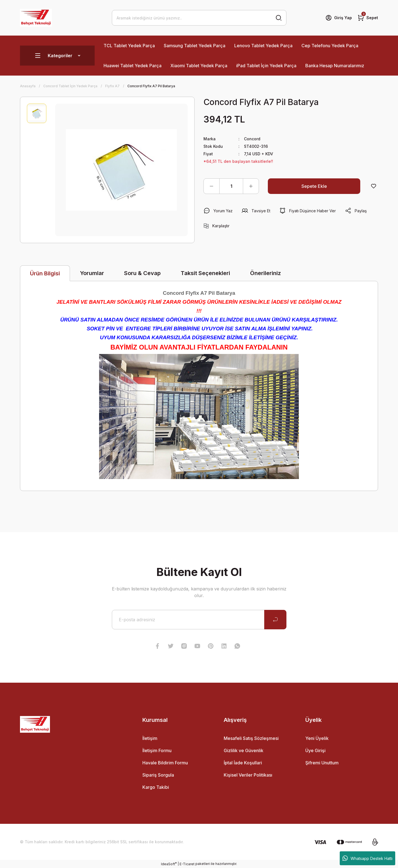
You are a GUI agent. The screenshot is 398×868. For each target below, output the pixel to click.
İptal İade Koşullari (243, 763)
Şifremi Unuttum (322, 763)
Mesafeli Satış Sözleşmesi (251, 738)
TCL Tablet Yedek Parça (129, 46)
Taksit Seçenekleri (205, 273)
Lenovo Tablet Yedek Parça (263, 46)
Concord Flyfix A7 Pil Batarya (199, 293)
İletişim (150, 738)
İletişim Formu (157, 750)
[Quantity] (231, 186)
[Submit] (275, 620)
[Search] (199, 18)
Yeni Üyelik (317, 738)
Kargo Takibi (156, 787)
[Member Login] (339, 18)
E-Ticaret (187, 864)
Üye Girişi (315, 750)
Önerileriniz (265, 273)
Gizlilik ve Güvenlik (244, 750)
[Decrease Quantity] (211, 186)
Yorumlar (92, 273)
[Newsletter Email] (199, 620)
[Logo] (36, 18)
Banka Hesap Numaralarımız (335, 66)
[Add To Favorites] (374, 186)
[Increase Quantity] (251, 186)
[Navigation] (57, 56)
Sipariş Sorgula (158, 775)
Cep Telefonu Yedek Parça (330, 46)
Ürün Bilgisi (45, 273)
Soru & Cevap (142, 273)
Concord (252, 139)
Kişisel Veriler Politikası (248, 775)
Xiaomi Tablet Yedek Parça (199, 66)
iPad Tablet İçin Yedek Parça (266, 66)
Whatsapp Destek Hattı (367, 858)
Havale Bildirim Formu (165, 763)
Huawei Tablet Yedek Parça (133, 66)
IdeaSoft (169, 864)
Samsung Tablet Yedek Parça (195, 46)
